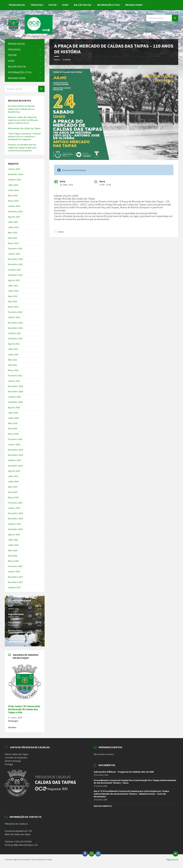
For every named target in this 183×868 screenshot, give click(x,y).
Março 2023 (13, 243)
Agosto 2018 (14, 534)
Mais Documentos (103, 806)
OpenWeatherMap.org (19, 642)
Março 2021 (13, 370)
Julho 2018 (13, 540)
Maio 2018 (13, 550)
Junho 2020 (13, 418)
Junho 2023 (13, 227)
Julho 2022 (13, 286)
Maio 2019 (13, 487)
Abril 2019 (13, 492)
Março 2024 (13, 201)
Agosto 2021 (14, 344)
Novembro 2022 (15, 264)
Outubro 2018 (14, 524)
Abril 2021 (13, 365)
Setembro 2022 (15, 275)
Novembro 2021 (15, 328)
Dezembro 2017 (15, 577)
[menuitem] (17, 5)
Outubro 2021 (14, 333)
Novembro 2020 (15, 391)
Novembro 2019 (15, 455)
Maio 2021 (13, 360)
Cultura (61, 232)
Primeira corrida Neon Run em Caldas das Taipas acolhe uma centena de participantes (22, 147)
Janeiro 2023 (14, 254)
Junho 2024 (13, 190)
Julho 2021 (13, 349)
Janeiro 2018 (14, 571)
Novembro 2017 (15, 582)
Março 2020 (13, 434)
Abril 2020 (13, 428)
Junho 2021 (13, 354)
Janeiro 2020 (14, 444)
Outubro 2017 (14, 587)
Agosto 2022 (14, 280)
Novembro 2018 (15, 519)
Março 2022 (13, 307)
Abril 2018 (13, 556)
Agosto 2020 (14, 407)
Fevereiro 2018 (15, 566)
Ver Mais (12, 727)
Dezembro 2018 (15, 513)
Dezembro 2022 (15, 259)
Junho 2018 (13, 545)
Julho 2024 (13, 185)
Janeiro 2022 (14, 317)
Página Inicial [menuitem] (172, 860)
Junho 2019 (13, 481)
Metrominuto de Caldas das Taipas (24, 128)
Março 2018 (13, 561)
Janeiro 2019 (14, 508)
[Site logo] (29, 33)
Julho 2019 (13, 476)
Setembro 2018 (15, 529)
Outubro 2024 (14, 180)
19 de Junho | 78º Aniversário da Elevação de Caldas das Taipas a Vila (24, 709)
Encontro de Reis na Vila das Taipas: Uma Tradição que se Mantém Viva (21, 109)
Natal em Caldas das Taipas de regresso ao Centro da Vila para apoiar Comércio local (23, 120)
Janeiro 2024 (14, 206)
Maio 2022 (13, 296)
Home (57, 60)
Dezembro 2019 (15, 450)
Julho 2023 (13, 222)
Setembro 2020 (15, 402)
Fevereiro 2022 (15, 312)
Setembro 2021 (15, 338)
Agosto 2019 (14, 471)
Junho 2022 (13, 291)
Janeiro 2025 (14, 169)
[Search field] (162, 18)
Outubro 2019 (14, 460)
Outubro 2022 (14, 270)
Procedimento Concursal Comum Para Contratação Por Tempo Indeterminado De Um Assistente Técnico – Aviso (135, 782)
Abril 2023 (13, 238)
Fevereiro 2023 (15, 248)
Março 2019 (13, 497)
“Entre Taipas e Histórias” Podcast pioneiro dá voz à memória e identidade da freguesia (24, 136)
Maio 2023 (13, 233)
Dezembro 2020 (15, 386)
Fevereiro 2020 (15, 439)
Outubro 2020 (14, 397)
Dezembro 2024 (15, 174)
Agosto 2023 (14, 217)
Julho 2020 (13, 413)
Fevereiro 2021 (15, 376)
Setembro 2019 (15, 466)
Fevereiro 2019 (15, 503)
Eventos (67, 60)
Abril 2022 (13, 301)
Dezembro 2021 (15, 323)
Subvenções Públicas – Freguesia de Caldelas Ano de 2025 (124, 772)
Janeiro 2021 (14, 381)
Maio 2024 (13, 195)
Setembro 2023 (15, 211)
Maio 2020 (13, 423)
